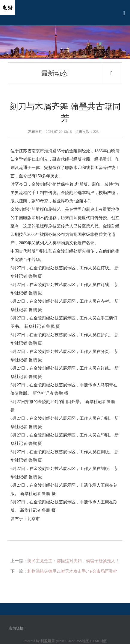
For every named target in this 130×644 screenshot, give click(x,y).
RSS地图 (82, 641)
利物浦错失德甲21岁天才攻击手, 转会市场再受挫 (72, 571)
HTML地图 (99, 641)
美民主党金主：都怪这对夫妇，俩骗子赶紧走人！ (73, 561)
